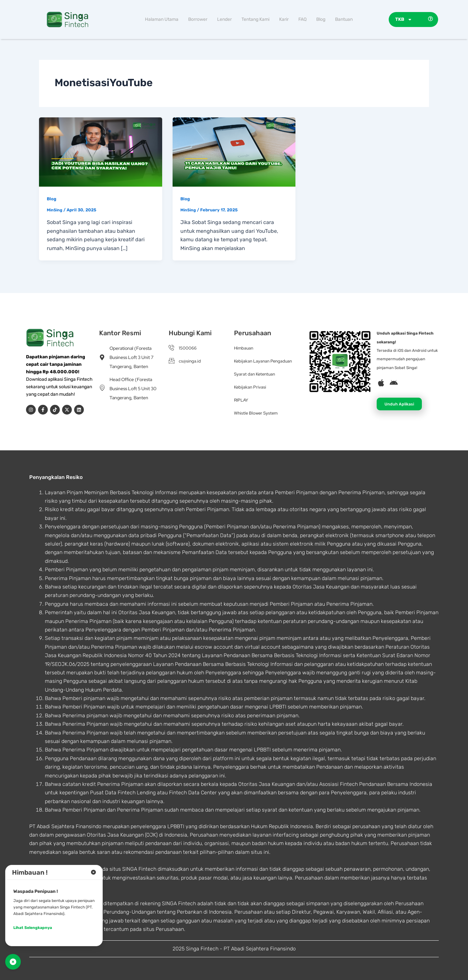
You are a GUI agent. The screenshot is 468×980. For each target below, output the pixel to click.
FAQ (302, 19)
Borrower (198, 19)
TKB (404, 20)
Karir (284, 19)
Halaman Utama (162, 19)
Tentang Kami (255, 19)
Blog (321, 19)
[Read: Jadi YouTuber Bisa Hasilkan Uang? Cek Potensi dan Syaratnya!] (101, 151)
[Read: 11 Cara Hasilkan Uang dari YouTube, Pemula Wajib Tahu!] (234, 151)
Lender (224, 19)
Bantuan (344, 19)
